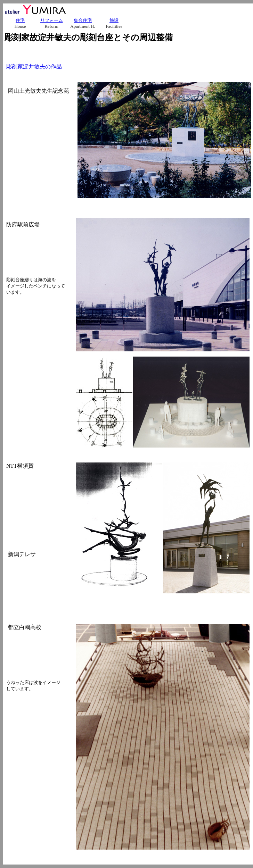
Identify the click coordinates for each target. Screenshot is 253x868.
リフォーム (52, 20)
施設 (114, 20)
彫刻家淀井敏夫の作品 (34, 66)
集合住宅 (83, 20)
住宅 (20, 20)
